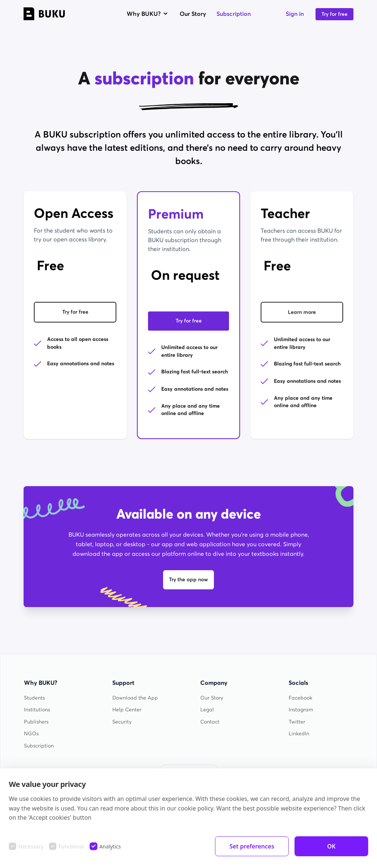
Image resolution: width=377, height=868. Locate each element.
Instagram (301, 710)
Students (34, 698)
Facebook (300, 698)
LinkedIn (299, 734)
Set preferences (252, 846)
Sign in (295, 14)
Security (122, 722)
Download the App (135, 698)
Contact (210, 722)
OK (332, 846)
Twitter (297, 722)
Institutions (37, 710)
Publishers (36, 722)
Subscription (234, 14)
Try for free (334, 14)
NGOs (31, 734)
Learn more (302, 314)
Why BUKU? (148, 14)
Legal (207, 710)
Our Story (193, 14)
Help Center (127, 710)
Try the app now (188, 580)
